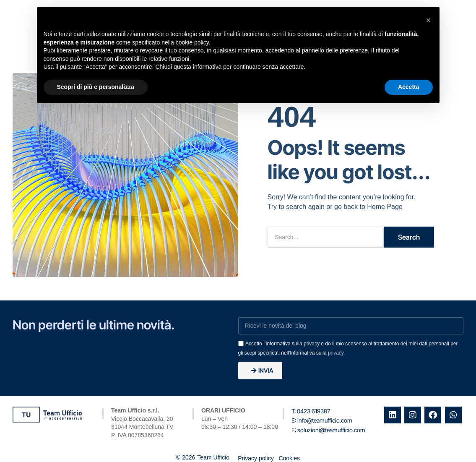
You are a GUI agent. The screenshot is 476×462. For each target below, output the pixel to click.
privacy (336, 352)
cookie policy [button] (192, 42)
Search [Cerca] (409, 237)
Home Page (385, 206)
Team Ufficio (213, 458)
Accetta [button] (409, 87)
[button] (429, 20)
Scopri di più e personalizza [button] (96, 87)
